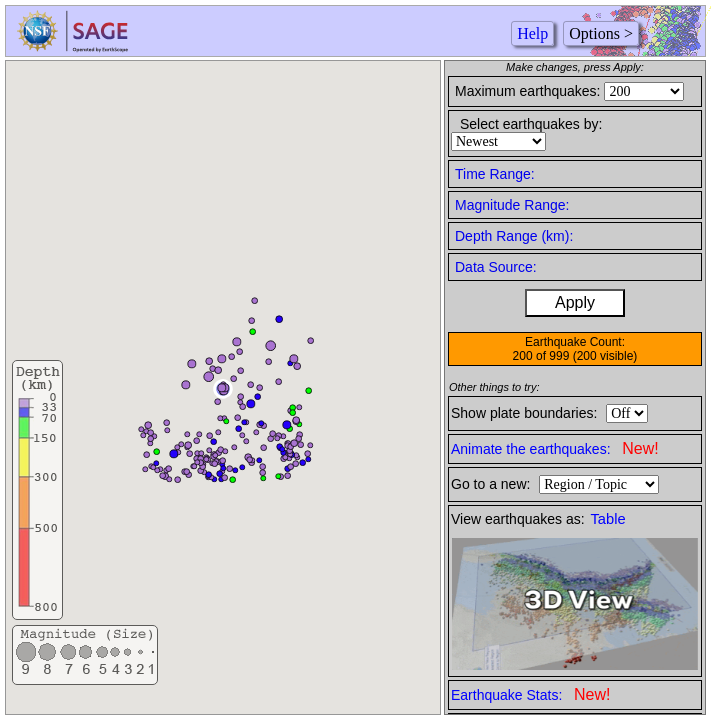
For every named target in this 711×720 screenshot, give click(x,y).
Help (532, 33)
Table (608, 519)
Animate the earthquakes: (555, 448)
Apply (575, 302)
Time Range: (495, 174)
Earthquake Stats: (530, 694)
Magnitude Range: (512, 205)
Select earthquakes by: (531, 124)
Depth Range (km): (514, 236)
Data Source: (496, 267)
